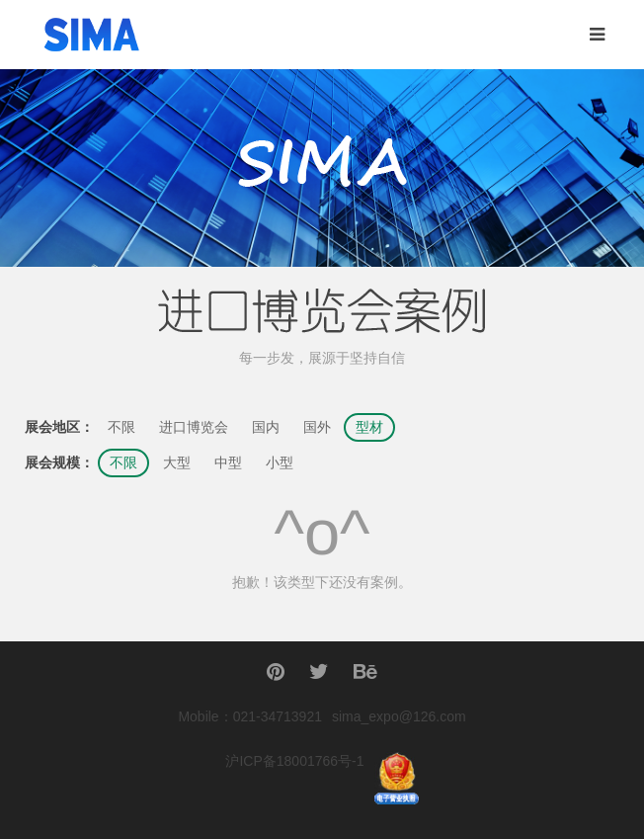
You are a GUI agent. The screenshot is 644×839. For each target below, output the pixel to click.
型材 (369, 427)
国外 (317, 427)
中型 (228, 463)
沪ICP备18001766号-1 (294, 761)
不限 (121, 427)
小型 (280, 463)
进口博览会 (194, 427)
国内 (266, 427)
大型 (177, 463)
